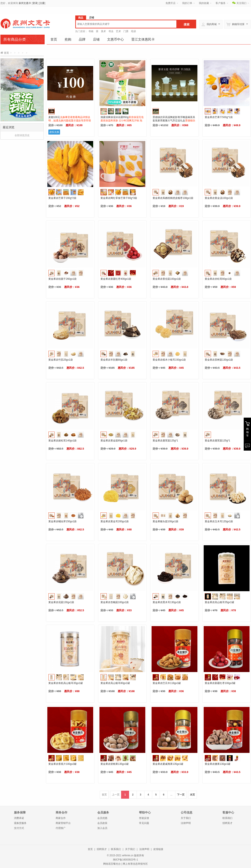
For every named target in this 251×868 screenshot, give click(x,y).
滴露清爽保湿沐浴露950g (122, 121)
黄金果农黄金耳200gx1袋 (115, 521)
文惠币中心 (115, 39)
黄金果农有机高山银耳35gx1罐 (66, 683)
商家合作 (61, 818)
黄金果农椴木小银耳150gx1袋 (169, 360)
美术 (103, 31)
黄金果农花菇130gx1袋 (61, 602)
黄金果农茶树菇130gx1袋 (219, 360)
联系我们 (227, 818)
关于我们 (186, 818)
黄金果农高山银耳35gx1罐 (219, 602)
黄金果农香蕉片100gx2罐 (62, 764)
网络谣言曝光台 (112, 864)
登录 (35, 3)
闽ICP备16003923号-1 (125, 860)
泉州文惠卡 (25, 3)
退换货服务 (20, 823)
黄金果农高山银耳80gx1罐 (115, 683)
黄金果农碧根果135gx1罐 (115, 764)
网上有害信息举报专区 (135, 864)
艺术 (118, 31)
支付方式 (19, 828)
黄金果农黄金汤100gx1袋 (219, 198)
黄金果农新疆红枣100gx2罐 (220, 683)
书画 (91, 31)
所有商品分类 (15, 39)
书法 (111, 31)
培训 (133, 31)
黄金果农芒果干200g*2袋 (62, 198)
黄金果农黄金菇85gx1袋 (114, 441)
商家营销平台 (63, 823)
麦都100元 (70, 121)
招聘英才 (227, 823)
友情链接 (158, 849)
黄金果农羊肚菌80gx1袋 (114, 360)
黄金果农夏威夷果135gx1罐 (168, 764)
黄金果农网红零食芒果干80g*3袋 (119, 198)
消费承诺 (19, 818)
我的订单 (187, 3)
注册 (42, 3)
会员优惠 (102, 818)
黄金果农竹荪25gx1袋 (61, 360)
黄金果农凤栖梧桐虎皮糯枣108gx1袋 (173, 198)
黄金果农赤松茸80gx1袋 (218, 279)
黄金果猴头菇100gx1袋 (165, 521)
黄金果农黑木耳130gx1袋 (167, 602)
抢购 (68, 39)
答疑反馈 (144, 818)
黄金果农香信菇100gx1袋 (167, 279)
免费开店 (171, 3)
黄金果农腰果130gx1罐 (218, 764)
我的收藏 (204, 3)
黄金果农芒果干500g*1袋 (219, 117)
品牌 (82, 39)
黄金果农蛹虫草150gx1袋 (62, 521)
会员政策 (102, 823)
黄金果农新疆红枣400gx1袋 (116, 279)
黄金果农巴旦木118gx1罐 (167, 683)
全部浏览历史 (22, 135)
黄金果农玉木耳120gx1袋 (219, 521)
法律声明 (186, 823)
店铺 (96, 39)
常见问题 (144, 823)
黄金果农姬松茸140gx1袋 (62, 441)
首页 (54, 39)
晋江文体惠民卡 (143, 39)
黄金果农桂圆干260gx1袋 (62, 279)
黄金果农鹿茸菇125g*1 (165, 441)
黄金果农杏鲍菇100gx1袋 (115, 602)
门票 (126, 31)
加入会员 (102, 828)
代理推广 (61, 828)
